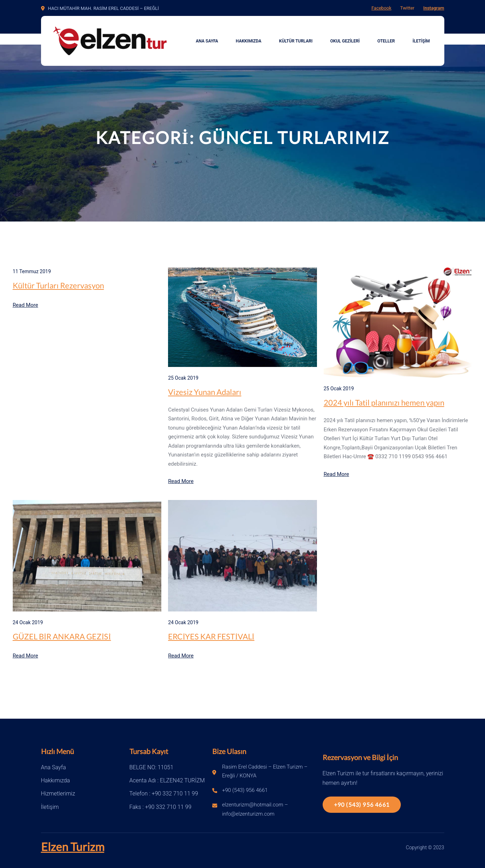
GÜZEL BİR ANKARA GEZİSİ (62, 636)
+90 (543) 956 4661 (362, 804)
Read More (25, 305)
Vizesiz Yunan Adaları (205, 392)
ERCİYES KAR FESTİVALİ (211, 636)
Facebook (381, 8)
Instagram (434, 8)
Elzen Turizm (73, 847)
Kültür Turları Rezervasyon (58, 285)
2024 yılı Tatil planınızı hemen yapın (384, 403)
